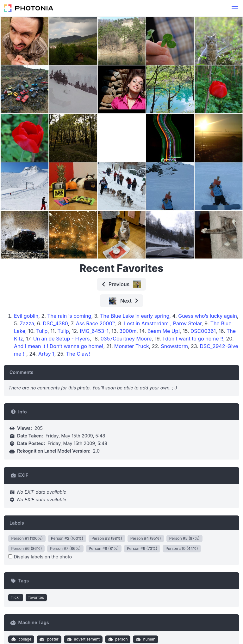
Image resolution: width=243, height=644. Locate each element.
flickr (16, 597)
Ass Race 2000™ (96, 323)
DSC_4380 (55, 323)
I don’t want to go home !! (193, 339)
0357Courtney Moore (126, 339)
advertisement (82, 639)
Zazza (27, 323)
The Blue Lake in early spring (135, 316)
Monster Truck (132, 346)
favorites (36, 597)
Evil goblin (26, 316)
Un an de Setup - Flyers (62, 339)
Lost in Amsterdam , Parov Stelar (163, 323)
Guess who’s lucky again (208, 316)
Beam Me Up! (164, 331)
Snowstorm (174, 346)
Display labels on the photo (40, 557)
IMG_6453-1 (94, 331)
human (145, 639)
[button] (235, 8)
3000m (128, 331)
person (117, 639)
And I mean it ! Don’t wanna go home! (59, 346)
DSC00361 (203, 331)
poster (48, 639)
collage (21, 639)
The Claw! (78, 354)
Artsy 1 (46, 354)
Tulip (42, 331)
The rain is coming (69, 316)
